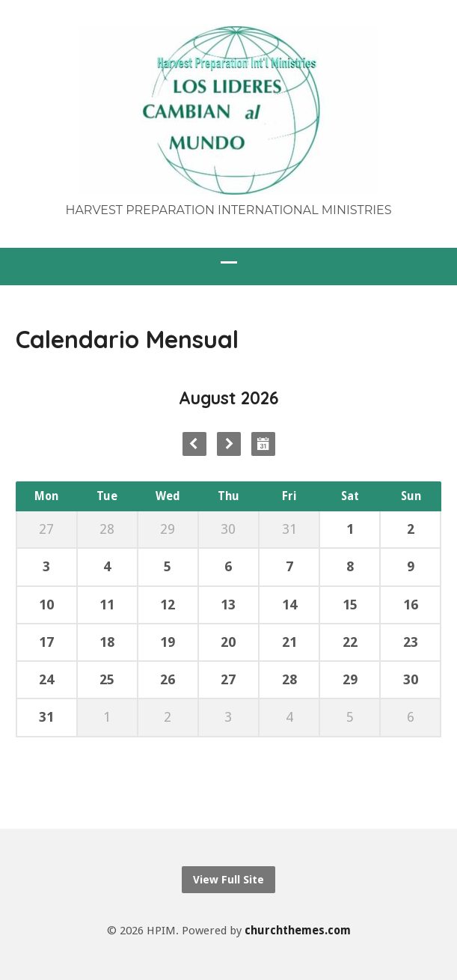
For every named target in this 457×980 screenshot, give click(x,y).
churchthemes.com (298, 931)
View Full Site (228, 880)
